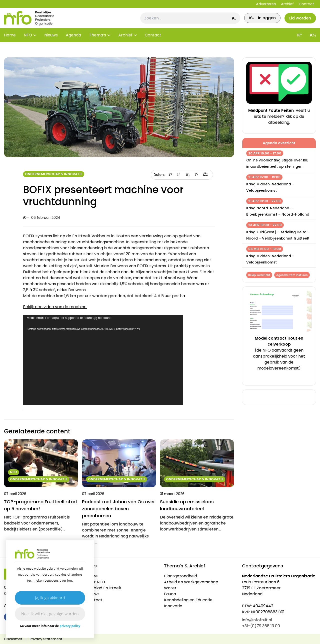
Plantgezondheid (180, 576)
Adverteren (266, 4)
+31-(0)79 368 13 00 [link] (261, 626)
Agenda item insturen (266, 283)
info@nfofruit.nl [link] (257, 620)
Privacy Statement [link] (46, 639)
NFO (28, 42)
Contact (306, 4)
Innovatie (173, 606)
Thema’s (97, 42)
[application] (103, 360)
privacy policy (70, 626)
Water (170, 588)
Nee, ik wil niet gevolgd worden (50, 614)
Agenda (73, 42)
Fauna (170, 594)
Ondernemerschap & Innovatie (54, 174)
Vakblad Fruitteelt (104, 588)
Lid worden (299, 22)
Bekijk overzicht (260, 275)
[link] (257, 22)
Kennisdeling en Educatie (188, 600)
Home (10, 42)
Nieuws (51, 42)
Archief (287, 4)
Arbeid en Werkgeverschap (191, 582)
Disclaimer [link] (13, 639)
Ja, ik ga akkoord (50, 598)
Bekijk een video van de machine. (55, 307)
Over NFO (95, 582)
